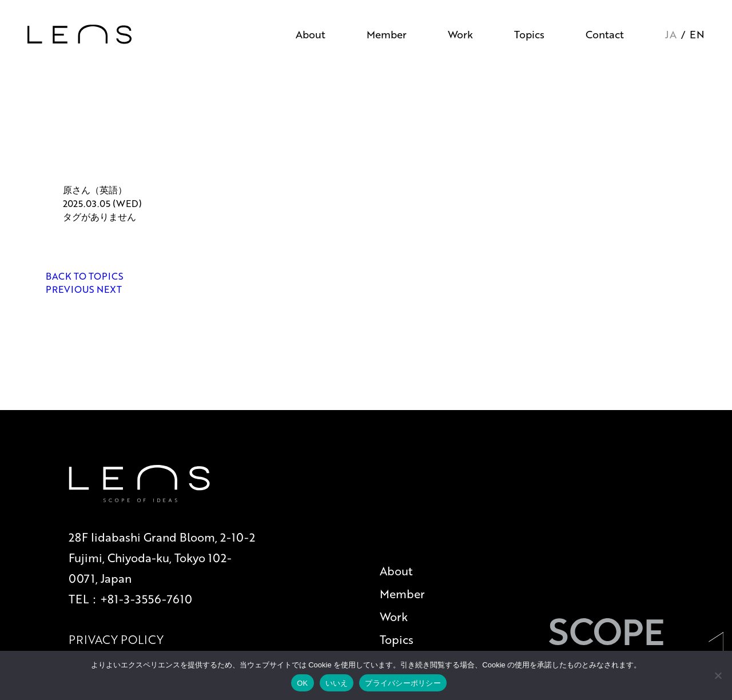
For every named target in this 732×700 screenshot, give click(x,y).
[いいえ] (718, 675)
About (311, 34)
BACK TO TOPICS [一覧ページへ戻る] (85, 276)
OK (302, 683)
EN (697, 34)
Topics (529, 34)
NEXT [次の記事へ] (109, 289)
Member (387, 34)
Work (460, 34)
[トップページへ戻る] (79, 34)
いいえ (337, 683)
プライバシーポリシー (403, 683)
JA (671, 34)
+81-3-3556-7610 (146, 599)
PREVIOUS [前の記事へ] (71, 289)
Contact (605, 34)
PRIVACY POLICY (116, 639)
